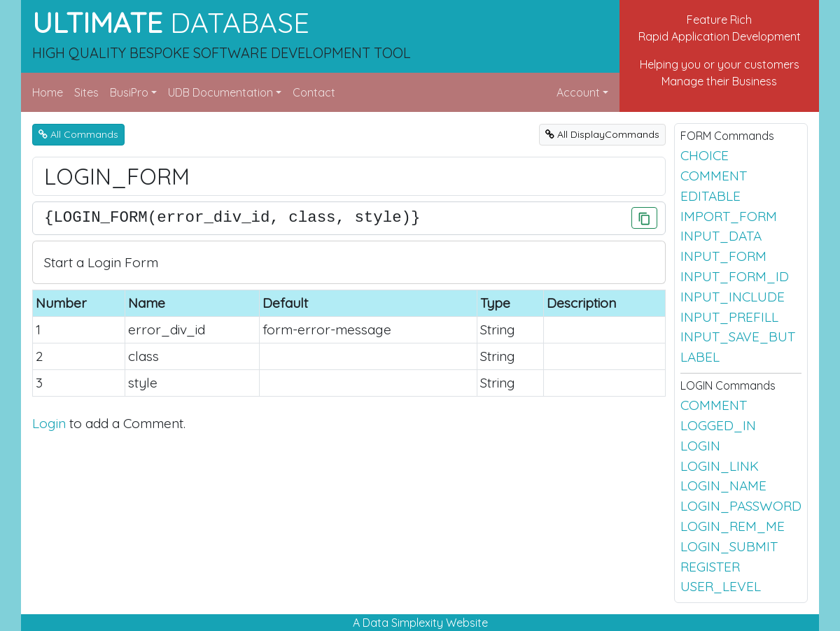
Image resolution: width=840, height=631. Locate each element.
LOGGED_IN (718, 425)
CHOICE (705, 155)
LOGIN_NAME (723, 485)
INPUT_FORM (723, 256)
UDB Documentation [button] (220, 92)
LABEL (700, 357)
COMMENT (714, 176)
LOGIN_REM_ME (733, 526)
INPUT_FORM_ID (735, 276)
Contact (314, 92)
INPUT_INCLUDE (733, 297)
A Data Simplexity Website (420, 623)
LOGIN (700, 446)
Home (48, 92)
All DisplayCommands (602, 134)
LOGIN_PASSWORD (741, 506)
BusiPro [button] (129, 92)
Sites (86, 92)
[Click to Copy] (644, 218)
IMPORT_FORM (729, 216)
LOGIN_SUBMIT (729, 546)
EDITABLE (710, 196)
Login (49, 423)
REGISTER (710, 567)
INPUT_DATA (721, 236)
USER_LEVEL (721, 586)
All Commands (78, 134)
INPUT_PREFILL (729, 317)
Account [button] (578, 92)
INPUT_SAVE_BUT (738, 336)
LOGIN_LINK (720, 466)
